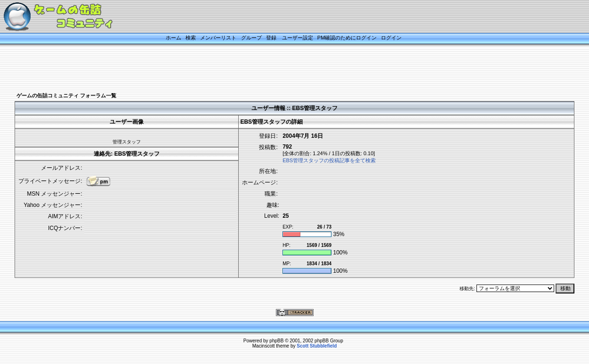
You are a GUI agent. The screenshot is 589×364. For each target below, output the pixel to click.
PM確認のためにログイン (347, 38)
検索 (191, 38)
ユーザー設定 (298, 38)
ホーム (173, 38)
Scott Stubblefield (317, 346)
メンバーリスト (218, 38)
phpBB (276, 341)
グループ (251, 38)
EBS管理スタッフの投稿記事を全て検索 (329, 160)
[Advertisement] (283, 69)
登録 (271, 38)
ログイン (391, 38)
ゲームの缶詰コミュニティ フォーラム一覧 (66, 95)
